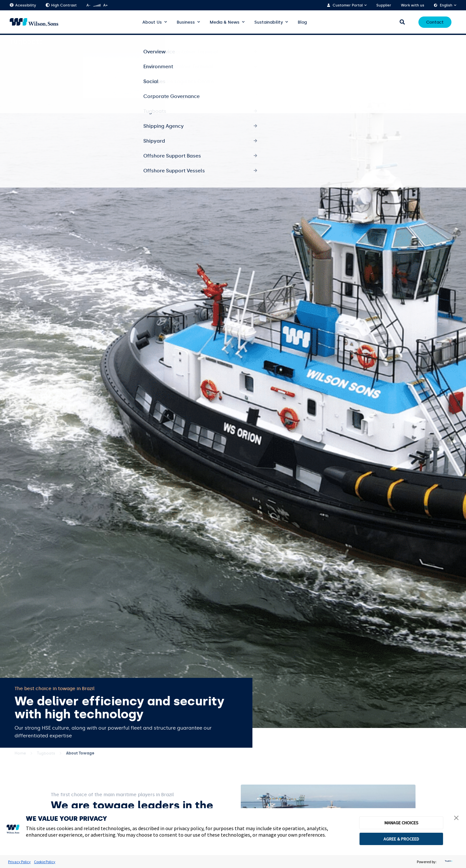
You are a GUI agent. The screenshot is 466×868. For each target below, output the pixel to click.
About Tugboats (351, 42)
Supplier (384, 5)
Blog (302, 22)
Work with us (413, 5)
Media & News (225, 22)
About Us (152, 22)
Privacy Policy (19, 862)
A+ (105, 5)
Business (186, 22)
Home (20, 753)
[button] (456, 819)
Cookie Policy (45, 862)
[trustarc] (448, 862)
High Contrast (61, 5)
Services (384, 42)
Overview (317, 42)
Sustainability (269, 22)
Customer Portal (348, 5)
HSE (453, 42)
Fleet (407, 42)
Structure (430, 42)
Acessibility (23, 5)
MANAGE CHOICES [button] (401, 823)
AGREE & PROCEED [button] (401, 839)
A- (88, 5)
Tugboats (46, 753)
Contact (435, 22)
